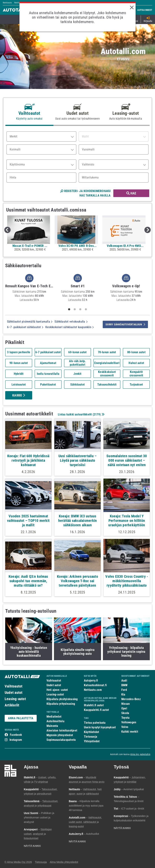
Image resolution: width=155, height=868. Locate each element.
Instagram (16, 740)
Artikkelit (12, 705)
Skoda (125, 713)
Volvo (125, 727)
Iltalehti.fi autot (94, 705)
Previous (7, 230)
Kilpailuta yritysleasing (61, 704)
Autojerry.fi (91, 681)
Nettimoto (19, 3)
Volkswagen (129, 722)
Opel (124, 708)
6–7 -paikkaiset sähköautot (25, 327)
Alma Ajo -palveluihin (140, 754)
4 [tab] (86, 309)
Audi (124, 681)
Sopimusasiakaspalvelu (61, 740)
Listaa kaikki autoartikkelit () (81, 414)
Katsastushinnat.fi (95, 685)
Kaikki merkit (130, 732)
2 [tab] (75, 309)
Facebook (16, 735)
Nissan (126, 704)
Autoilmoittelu (55, 721)
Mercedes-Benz (131, 699)
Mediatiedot (54, 717)
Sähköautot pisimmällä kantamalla (30, 322)
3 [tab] (80, 309)
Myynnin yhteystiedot (60, 735)
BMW (124, 685)
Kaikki (19, 395)
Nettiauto (7, 3)
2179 (97, 414)
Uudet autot (13, 693)
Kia (123, 694)
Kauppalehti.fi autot (96, 710)
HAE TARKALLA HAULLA (95, 195)
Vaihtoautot (13, 686)
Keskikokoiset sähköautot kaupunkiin (69, 327)
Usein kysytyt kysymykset (100, 727)
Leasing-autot (15, 699)
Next (148, 230)
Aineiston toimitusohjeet (62, 730)
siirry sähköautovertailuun (125, 324)
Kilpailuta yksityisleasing (62, 699)
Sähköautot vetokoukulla (71, 322)
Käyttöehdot (91, 732)
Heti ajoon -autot (57, 690)
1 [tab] (69, 309)
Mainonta (52, 726)
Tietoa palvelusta (95, 723)
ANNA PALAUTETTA (21, 718)
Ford (124, 690)
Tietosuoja (91, 737)
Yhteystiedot (92, 741)
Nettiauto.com (93, 690)
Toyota (125, 718)
